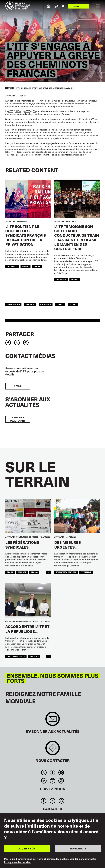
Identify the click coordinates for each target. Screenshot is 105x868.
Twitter (44, 773)
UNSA (18, 111)
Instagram (52, 781)
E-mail (18, 386)
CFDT (27, 111)
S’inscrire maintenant (18, 419)
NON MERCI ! (78, 848)
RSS (61, 781)
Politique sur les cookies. (17, 862)
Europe (37, 266)
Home (9, 88)
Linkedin (44, 781)
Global (25, 266)
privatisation (13, 304)
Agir (77, 6)
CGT (10, 111)
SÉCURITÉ (22, 572)
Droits (10, 572)
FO (34, 111)
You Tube (61, 773)
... (49, 572)
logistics (34, 656)
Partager (20, 334)
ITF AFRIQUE (86, 572)
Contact (53, 749)
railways (30, 304)
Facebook (52, 773)
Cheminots (12, 266)
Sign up (53, 720)
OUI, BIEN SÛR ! (27, 848)
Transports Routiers (66, 572)
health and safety (16, 656)
